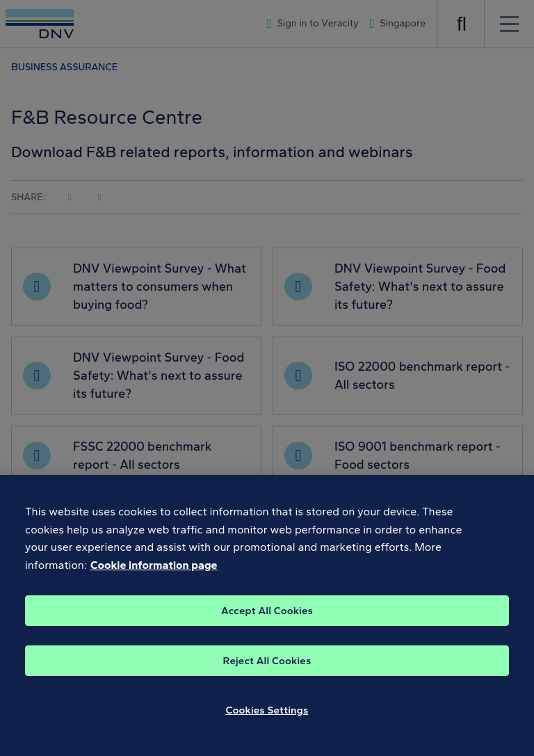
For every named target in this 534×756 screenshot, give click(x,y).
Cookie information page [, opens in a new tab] (154, 575)
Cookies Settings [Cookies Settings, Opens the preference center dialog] (267, 719)
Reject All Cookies (267, 670)
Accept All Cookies (267, 620)
